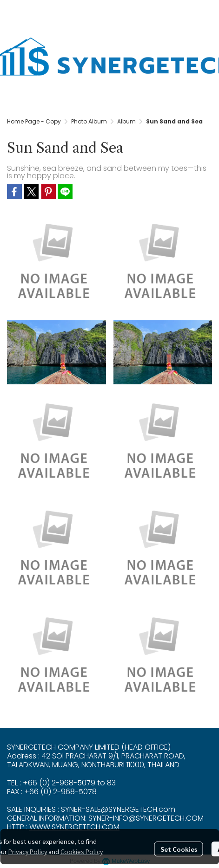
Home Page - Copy (34, 121)
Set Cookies (179, 849)
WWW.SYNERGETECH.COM (74, 827)
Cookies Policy (82, 851)
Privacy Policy (28, 851)
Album (126, 121)
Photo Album (89, 121)
